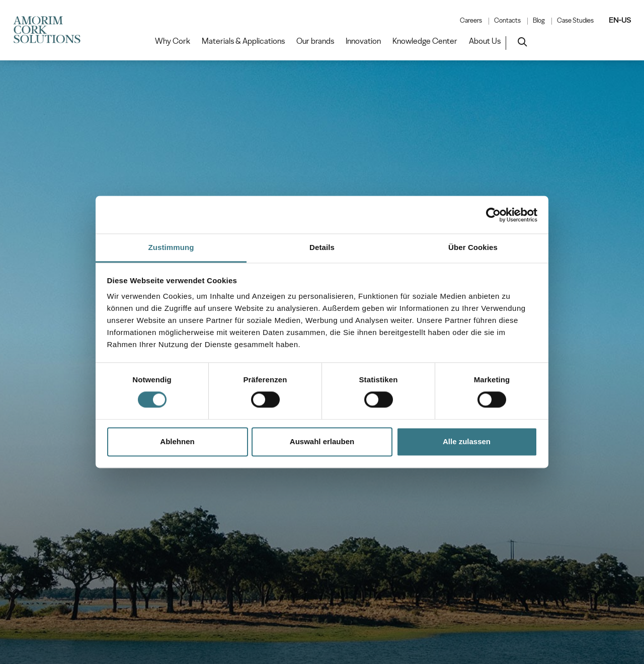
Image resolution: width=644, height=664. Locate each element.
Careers (471, 21)
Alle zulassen (467, 441)
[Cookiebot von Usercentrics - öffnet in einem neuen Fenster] (493, 215)
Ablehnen (177, 441)
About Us (485, 41)
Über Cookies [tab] (473, 247)
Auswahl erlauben (322, 441)
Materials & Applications (243, 41)
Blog (539, 21)
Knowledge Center (425, 41)
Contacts (507, 21)
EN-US (620, 20)
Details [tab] (322, 247)
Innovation (363, 41)
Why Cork (173, 41)
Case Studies (575, 21)
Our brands (315, 41)
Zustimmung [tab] (171, 247)
